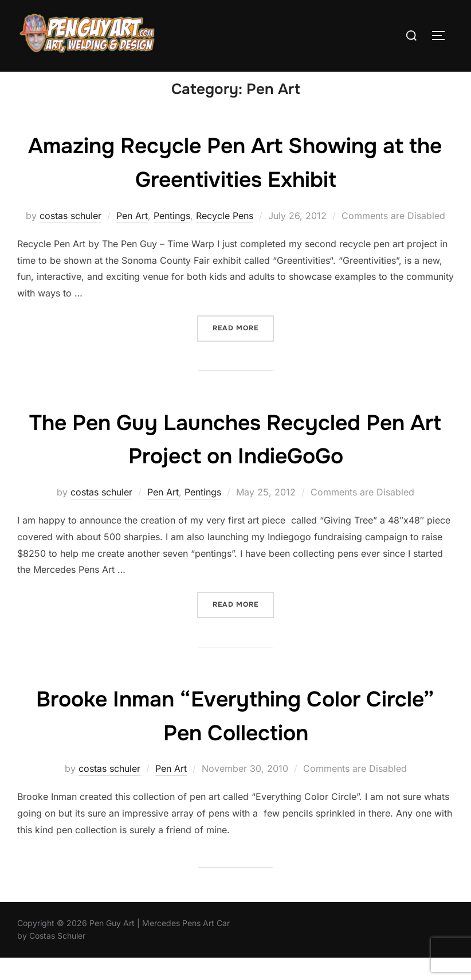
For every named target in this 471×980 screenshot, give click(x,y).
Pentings (172, 238)
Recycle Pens (225, 238)
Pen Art (132, 238)
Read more (243, 350)
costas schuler (70, 238)
